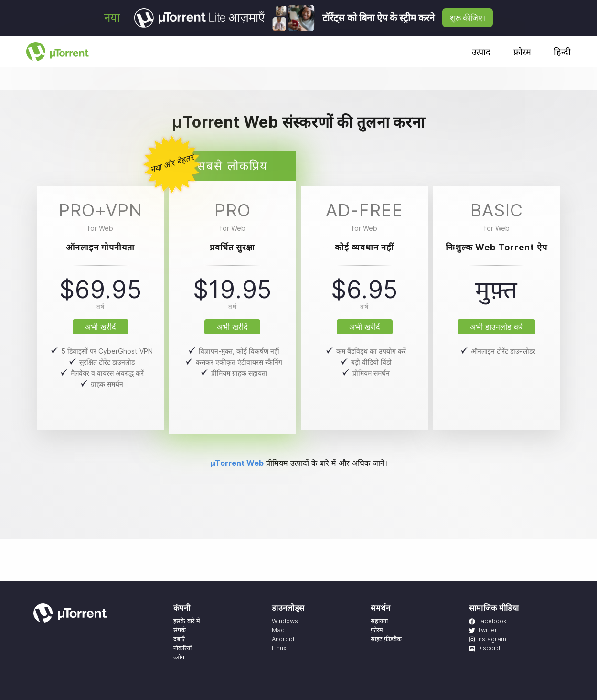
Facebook (488, 621)
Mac (278, 630)
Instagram (488, 639)
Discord (485, 648)
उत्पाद (481, 52)
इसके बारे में (187, 621)
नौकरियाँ (182, 648)
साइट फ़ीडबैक (386, 639)
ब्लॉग (179, 657)
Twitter (483, 630)
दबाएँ (179, 639)
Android (283, 639)
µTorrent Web (237, 463)
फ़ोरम (522, 52)
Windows (285, 621)
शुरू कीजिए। (468, 18)
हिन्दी (562, 52)
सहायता (379, 621)
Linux (279, 648)
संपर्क (180, 630)
